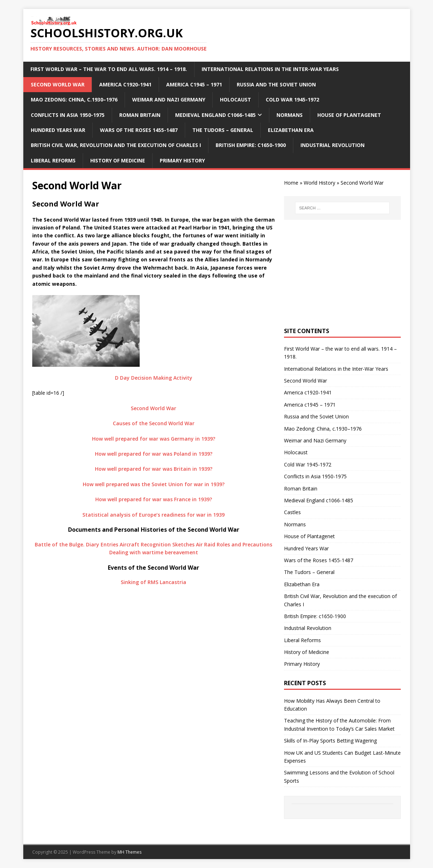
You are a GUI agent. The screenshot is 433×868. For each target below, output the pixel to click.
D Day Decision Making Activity (154, 378)
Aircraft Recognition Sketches (157, 544)
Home (291, 183)
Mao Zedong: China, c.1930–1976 (74, 99)
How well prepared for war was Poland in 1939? (154, 454)
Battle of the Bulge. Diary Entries (76, 544)
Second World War (58, 84)
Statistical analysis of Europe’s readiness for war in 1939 (153, 515)
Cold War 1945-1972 (292, 99)
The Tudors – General (223, 130)
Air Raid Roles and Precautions (234, 544)
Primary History (182, 160)
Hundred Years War (58, 130)
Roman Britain (140, 115)
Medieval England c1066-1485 (215, 115)
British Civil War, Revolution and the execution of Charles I (116, 145)
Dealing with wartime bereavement (154, 552)
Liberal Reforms (53, 160)
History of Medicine (118, 160)
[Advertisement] (342, 274)
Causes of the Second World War (154, 423)
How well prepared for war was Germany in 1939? (154, 439)
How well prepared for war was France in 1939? (154, 499)
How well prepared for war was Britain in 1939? (154, 469)
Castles (292, 512)
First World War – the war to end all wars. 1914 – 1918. (109, 69)
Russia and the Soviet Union (276, 84)
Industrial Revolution (333, 145)
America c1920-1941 (125, 84)
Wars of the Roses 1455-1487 (139, 130)
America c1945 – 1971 (194, 84)
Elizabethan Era (291, 130)
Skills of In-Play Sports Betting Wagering (330, 741)
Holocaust (235, 99)
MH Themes (129, 852)
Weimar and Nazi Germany (169, 99)
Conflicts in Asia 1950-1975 (68, 115)
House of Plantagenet (349, 115)
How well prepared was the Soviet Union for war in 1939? (154, 484)
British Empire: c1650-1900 (251, 145)
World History (319, 183)
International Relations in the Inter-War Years (270, 69)
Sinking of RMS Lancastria (153, 582)
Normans (290, 115)
